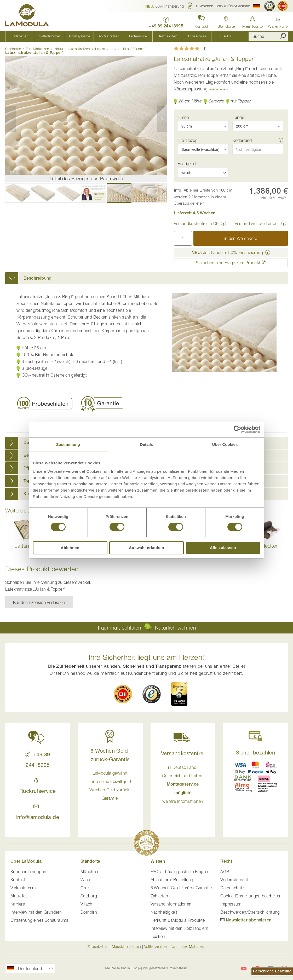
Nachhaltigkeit (164, 912)
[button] (165, 6)
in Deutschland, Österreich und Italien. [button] (183, 784)
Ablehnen (70, 548)
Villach (87, 904)
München (89, 872)
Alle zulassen (223, 548)
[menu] (123, 36)
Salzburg (89, 896)
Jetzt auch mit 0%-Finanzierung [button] (227, 252)
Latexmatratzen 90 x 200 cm (119, 49)
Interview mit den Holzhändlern (180, 928)
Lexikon (158, 936)
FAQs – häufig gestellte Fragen (179, 872)
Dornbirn (89, 912)
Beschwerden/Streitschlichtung (250, 912)
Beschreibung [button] (38, 278)
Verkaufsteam (23, 888)
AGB (225, 872)
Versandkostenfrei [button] (183, 753)
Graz (85, 888)
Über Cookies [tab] (225, 444)
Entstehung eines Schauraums (39, 920)
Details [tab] (147, 444)
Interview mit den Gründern (36, 912)
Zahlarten (159, 896)
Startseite (13, 49)
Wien (85, 880)
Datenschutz (232, 888)
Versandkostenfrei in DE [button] (196, 223)
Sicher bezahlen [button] (255, 753)
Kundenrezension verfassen (39, 602)
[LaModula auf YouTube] (244, 969)
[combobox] (268, 36)
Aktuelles (19, 896)
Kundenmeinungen (28, 872)
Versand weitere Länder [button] (257, 223)
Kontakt (18, 880)
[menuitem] (20, 36)
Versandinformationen (171, 904)
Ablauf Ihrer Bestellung (172, 880)
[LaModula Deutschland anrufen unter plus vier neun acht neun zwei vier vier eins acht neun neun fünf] (165, 21)
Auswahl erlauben (146, 548)
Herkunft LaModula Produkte (178, 920)
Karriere (18, 904)
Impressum (231, 904)
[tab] (146, 278)
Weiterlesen (219, 89)
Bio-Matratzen (38, 49)
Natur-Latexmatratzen (72, 49)
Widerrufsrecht (234, 880)
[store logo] (27, 16)
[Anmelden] (252, 21)
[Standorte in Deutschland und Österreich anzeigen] (226, 21)
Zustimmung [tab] (68, 444)
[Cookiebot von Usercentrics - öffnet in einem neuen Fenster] (237, 429)
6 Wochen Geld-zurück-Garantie (181, 888)
